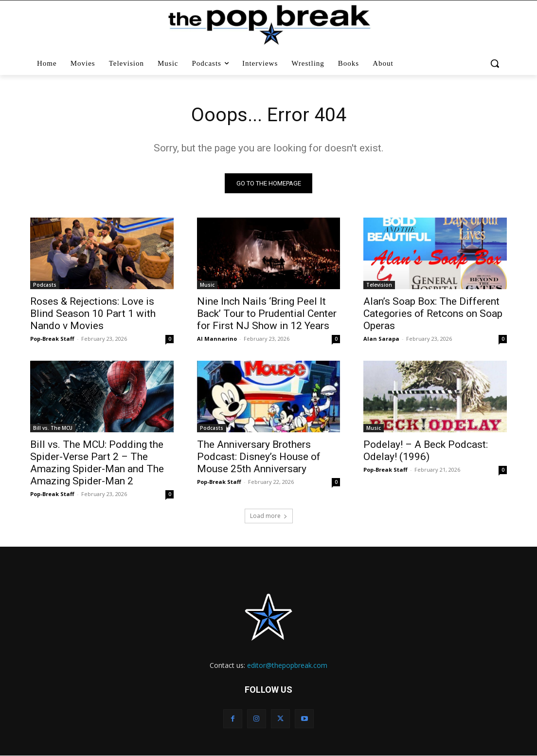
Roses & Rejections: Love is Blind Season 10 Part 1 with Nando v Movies (93, 314)
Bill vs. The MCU (53, 429)
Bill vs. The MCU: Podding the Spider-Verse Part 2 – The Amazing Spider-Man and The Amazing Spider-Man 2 (97, 464)
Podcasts (45, 285)
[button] (495, 63)
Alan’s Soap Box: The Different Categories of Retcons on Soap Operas (433, 314)
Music (207, 285)
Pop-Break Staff (52, 339)
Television (379, 285)
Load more (269, 516)
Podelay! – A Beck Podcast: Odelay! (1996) (426, 452)
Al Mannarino (217, 339)
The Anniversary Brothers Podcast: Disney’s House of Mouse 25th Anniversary (259, 458)
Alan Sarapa (381, 339)
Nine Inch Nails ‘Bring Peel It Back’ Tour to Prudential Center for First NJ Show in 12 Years (267, 314)
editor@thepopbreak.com (287, 666)
